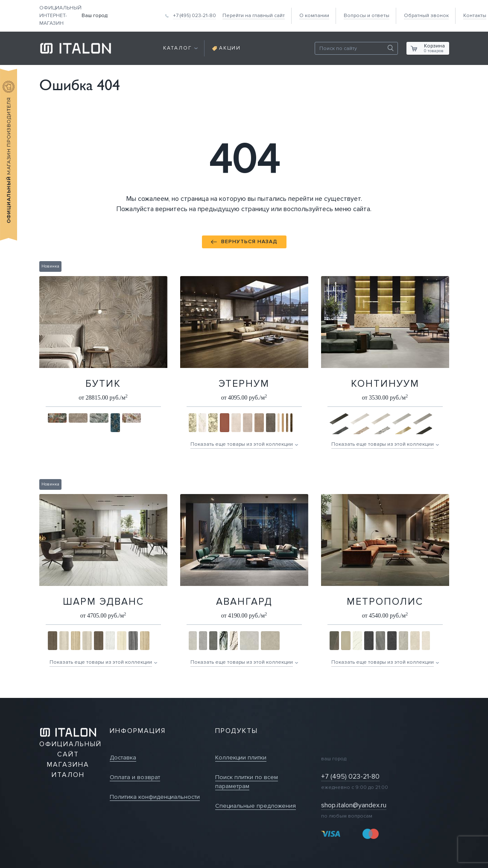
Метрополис (385, 602)
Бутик (103, 384)
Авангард (244, 602)
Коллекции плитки (241, 758)
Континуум (385, 384)
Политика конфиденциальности (155, 797)
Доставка (123, 758)
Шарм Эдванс (103, 602)
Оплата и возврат (135, 777)
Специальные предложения (256, 806)
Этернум (244, 384)
